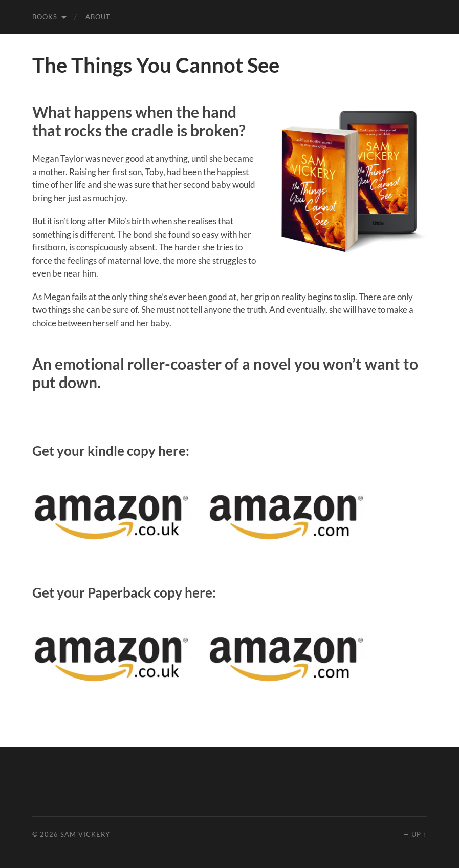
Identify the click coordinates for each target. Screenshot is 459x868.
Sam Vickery (85, 834)
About (98, 17)
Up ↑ (419, 834)
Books (45, 17)
